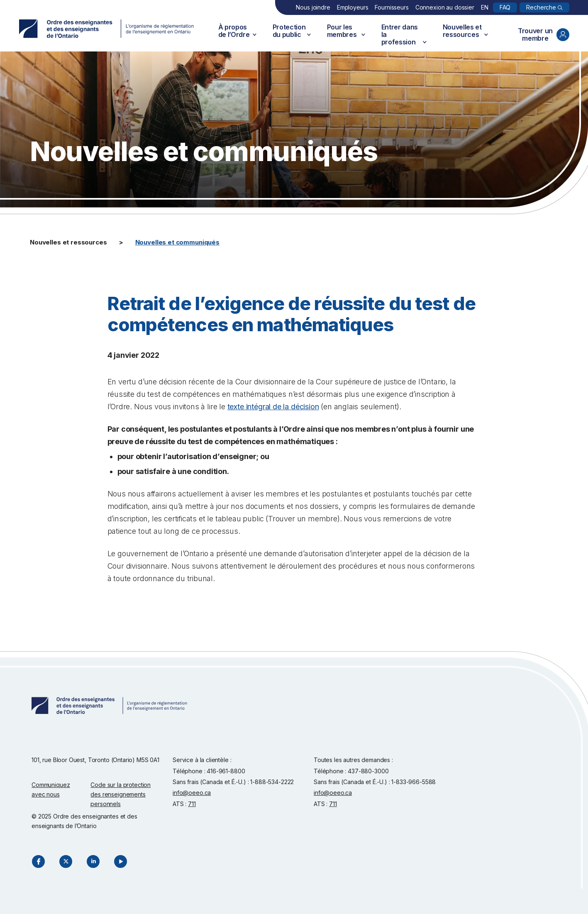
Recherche (541, 7)
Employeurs (353, 7)
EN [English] (485, 7)
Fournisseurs (392, 7)
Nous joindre (313, 7)
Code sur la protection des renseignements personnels (121, 794)
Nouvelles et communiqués (177, 242)
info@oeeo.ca (192, 793)
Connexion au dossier (445, 7)
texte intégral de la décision (273, 407)
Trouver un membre (544, 34)
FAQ (505, 7)
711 (192, 804)
